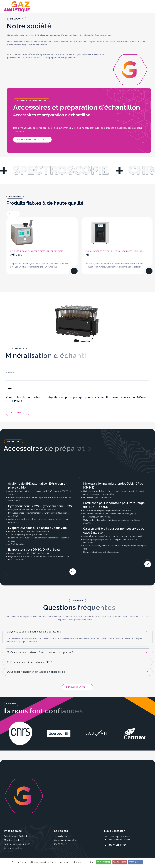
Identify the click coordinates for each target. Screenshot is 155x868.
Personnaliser (136, 862)
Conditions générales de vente (19, 836)
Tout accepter (104, 862)
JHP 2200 (16, 255)
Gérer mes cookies (13, 848)
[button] (16, 214)
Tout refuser (120, 862)
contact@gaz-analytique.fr (120, 836)
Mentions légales (12, 840)
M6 (87, 255)
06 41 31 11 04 (118, 845)
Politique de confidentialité (17, 844)
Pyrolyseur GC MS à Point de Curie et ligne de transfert (37, 251)
